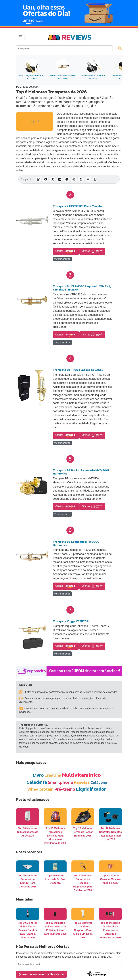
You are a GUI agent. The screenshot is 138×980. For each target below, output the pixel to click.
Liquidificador (91, 789)
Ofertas (66, 251)
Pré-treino (65, 789)
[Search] (64, 48)
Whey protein (41, 789)
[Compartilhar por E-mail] (88, 179)
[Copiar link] (95, 179)
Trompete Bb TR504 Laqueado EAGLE (78, 370)
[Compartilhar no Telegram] (67, 179)
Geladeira (37, 782)
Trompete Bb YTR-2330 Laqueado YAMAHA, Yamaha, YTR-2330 (82, 288)
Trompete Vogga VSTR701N (71, 621)
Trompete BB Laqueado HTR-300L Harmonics (76, 543)
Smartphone (60, 782)
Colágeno (99, 782)
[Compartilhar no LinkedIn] (60, 179)
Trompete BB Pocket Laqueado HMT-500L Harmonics (81, 472)
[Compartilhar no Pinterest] (74, 179)
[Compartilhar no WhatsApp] (39, 179)
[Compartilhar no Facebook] (46, 179)
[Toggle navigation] (20, 37)
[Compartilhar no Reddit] (81, 179)
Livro (38, 775)
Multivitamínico (81, 775)
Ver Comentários (62, 259)
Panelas (82, 782)
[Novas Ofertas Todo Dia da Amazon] (69, 13)
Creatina (53, 775)
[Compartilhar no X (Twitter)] (53, 179)
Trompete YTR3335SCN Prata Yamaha (78, 206)
